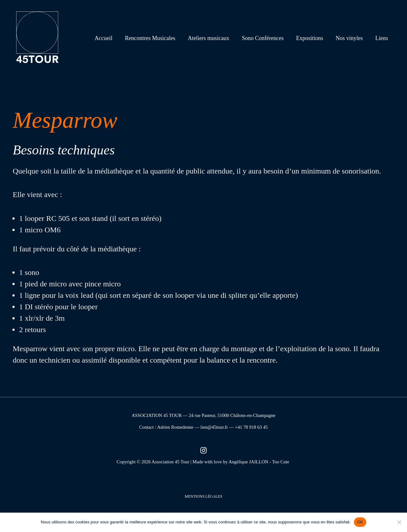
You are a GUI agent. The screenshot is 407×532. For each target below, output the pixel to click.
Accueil (110, 38)
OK (360, 522)
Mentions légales (203, 496)
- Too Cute (280, 462)
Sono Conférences (266, 38)
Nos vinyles (351, 38)
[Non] (399, 522)
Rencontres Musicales (156, 38)
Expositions (312, 38)
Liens (382, 38)
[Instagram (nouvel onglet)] (203, 450)
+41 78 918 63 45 (252, 427)
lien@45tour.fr (214, 427)
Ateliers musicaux (213, 38)
